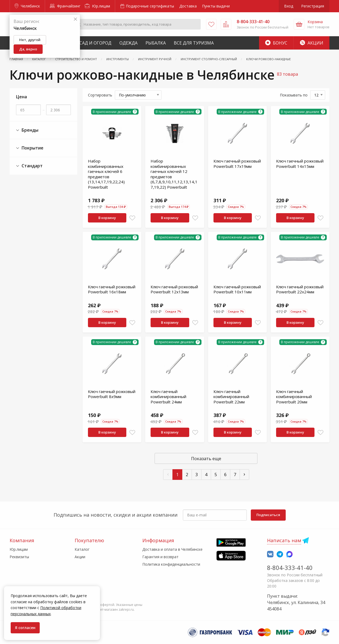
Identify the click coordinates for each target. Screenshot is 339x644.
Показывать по (294, 95)
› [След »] (244, 474)
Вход (289, 6)
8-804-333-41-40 (290, 568)
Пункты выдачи (216, 6)
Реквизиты (19, 557)
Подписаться (268, 515)
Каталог (82, 549)
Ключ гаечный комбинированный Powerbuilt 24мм (168, 397)
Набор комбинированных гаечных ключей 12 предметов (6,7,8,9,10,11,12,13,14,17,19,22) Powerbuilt (174, 174)
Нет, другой (30, 40)
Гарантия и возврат (160, 557)
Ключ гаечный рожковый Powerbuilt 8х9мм (112, 394)
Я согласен (25, 628)
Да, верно (28, 49)
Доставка (188, 6)
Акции (312, 43)
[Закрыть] (75, 19)
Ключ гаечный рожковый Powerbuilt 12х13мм (174, 289)
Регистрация (313, 6)
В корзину (107, 218)
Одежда (128, 43)
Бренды (27, 130)
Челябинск (27, 6)
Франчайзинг (65, 6)
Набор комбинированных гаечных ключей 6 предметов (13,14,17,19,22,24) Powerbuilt (106, 174)
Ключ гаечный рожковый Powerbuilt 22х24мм (300, 289)
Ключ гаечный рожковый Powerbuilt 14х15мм (300, 164)
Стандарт (29, 166)
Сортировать (100, 95)
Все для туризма (194, 43)
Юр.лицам (97, 6)
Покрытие (30, 148)
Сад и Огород (95, 43)
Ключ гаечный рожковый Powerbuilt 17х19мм (237, 164)
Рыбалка (156, 43)
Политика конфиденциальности (171, 564)
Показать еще (206, 459)
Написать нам (284, 540)
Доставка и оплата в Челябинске (172, 549)
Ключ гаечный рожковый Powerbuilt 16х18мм (112, 289)
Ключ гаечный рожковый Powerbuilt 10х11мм (237, 289)
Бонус (276, 43)
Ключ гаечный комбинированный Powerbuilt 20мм (294, 397)
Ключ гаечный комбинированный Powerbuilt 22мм (231, 397)
